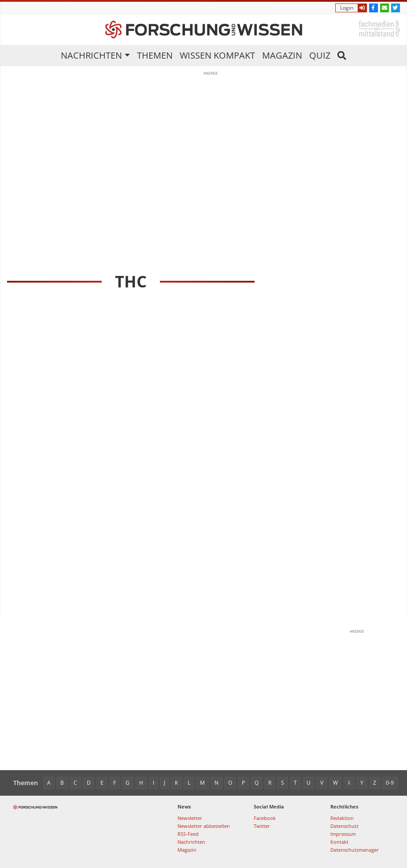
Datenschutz (344, 826)
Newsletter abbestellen (204, 826)
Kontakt (339, 842)
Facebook (265, 818)
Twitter (262, 826)
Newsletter (190, 818)
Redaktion (342, 818)
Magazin (282, 55)
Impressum (343, 834)
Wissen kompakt (217, 55)
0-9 (390, 783)
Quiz (320, 55)
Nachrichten (91, 55)
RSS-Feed (188, 834)
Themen (155, 55)
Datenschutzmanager (355, 850)
